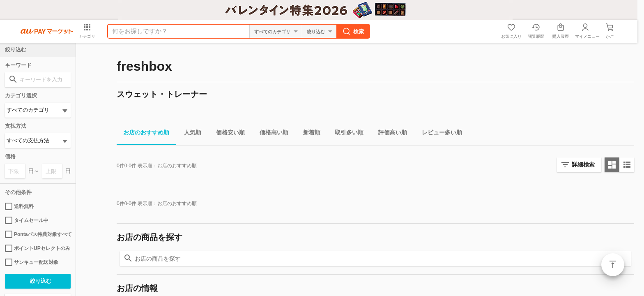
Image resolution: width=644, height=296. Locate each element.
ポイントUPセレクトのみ (38, 248)
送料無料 (19, 206)
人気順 (189, 134)
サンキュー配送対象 (32, 262)
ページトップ (613, 265)
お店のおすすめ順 (143, 134)
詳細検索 (583, 164)
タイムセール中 (27, 220)
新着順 (308, 134)
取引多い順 (346, 134)
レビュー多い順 (439, 134)
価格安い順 (227, 134)
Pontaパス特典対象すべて (38, 234)
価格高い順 (271, 134)
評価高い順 (389, 134)
